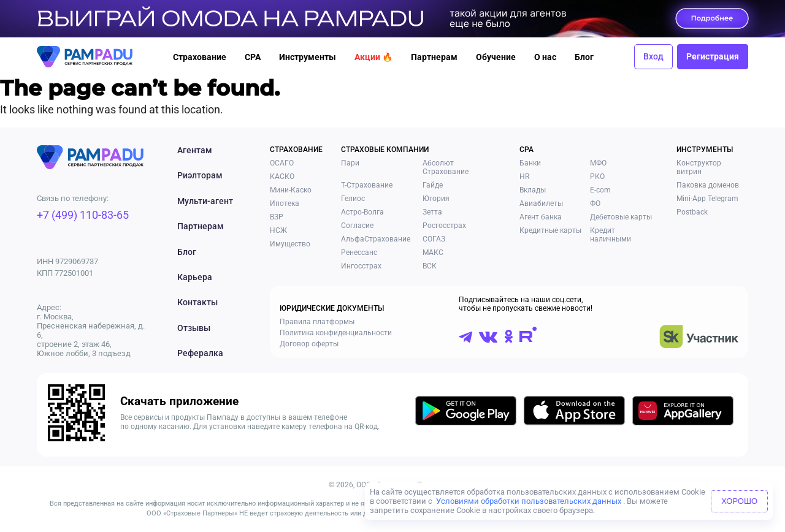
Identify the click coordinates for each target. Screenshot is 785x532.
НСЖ (278, 230)
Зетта (432, 212)
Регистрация (713, 56)
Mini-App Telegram (707, 199)
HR (524, 177)
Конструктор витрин (699, 167)
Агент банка (541, 217)
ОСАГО (282, 163)
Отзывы (194, 328)
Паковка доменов (708, 185)
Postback (692, 212)
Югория (436, 199)
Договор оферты (309, 344)
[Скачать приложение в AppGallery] (683, 413)
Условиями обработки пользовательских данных (529, 501)
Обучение (496, 57)
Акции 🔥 (373, 57)
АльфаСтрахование (376, 239)
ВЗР (277, 217)
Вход (653, 56)
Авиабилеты (541, 203)
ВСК (430, 266)
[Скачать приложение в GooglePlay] (466, 413)
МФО (598, 163)
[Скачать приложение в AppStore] (574, 413)
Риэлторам (200, 175)
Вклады (533, 190)
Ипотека (285, 203)
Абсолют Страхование (446, 167)
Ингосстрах (361, 266)
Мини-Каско (291, 190)
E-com (600, 190)
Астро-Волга (362, 212)
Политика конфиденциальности (336, 333)
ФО (595, 203)
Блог (584, 57)
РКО (597, 177)
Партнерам (434, 57)
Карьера (195, 277)
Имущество (290, 244)
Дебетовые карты (621, 217)
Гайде (433, 185)
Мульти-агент (205, 201)
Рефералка (200, 353)
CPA (253, 57)
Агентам (195, 150)
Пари (350, 163)
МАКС (433, 253)
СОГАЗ (434, 239)
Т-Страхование (367, 185)
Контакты (197, 302)
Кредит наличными (611, 235)
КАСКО (282, 177)
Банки (530, 163)
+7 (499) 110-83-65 (83, 215)
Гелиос (353, 199)
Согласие (357, 226)
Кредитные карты (550, 230)
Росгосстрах (444, 226)
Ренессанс (359, 253)
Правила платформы (317, 322)
